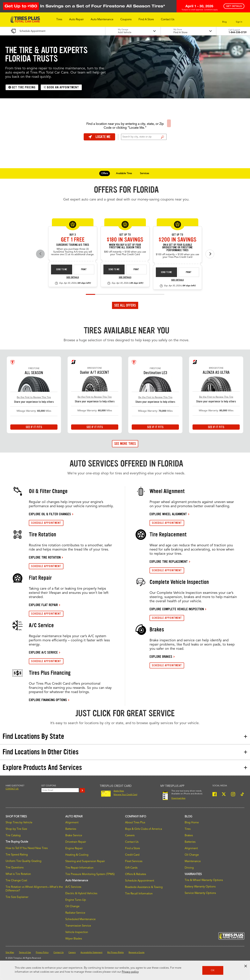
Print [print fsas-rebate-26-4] (136, 269)
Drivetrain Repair (76, 842)
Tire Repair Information (79, 868)
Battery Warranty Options (200, 887)
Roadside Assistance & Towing (144, 887)
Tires (188, 829)
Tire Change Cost (16, 881)
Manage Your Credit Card (125, 795)
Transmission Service (78, 926)
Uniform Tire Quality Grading (23, 861)
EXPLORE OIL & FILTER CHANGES (50, 514)
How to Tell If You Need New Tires (27, 848)
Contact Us (132, 842)
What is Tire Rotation (18, 874)
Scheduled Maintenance (80, 919)
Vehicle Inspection (77, 932)
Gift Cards (131, 868)
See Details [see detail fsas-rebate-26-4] (125, 278)
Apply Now (119, 791)
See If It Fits (34, 427)
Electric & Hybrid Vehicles (81, 894)
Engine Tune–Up (76, 900)
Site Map (10, 953)
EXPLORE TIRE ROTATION (45, 557)
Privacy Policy (42, 953)
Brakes (189, 836)
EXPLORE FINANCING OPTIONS (48, 700)
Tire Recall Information (139, 894)
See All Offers (125, 305)
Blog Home (192, 823)
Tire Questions (15, 868)
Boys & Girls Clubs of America (144, 829)
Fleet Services (134, 861)
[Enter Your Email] (60, 790)
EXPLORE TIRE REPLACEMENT (169, 562)
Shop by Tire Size (16, 829)
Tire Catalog (13, 836)
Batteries (71, 829)
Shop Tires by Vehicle (19, 823)
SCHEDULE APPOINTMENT (46, 523)
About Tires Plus (135, 823)
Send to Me (62, 269)
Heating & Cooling (77, 855)
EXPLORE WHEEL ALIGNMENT (168, 514)
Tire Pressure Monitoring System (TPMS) (90, 874)
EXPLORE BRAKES (161, 657)
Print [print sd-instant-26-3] (84, 269)
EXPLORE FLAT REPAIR (43, 605)
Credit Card (132, 855)
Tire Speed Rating (17, 855)
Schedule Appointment (140, 881)
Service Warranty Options (200, 893)
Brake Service (74, 836)
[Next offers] (210, 254)
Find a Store (163, 137)
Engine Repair (74, 848)
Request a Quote (137, 953)
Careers (130, 836)
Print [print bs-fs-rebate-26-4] (189, 272)
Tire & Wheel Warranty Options (204, 880)
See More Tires (125, 444)
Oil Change (72, 906)
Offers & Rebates (136, 874)
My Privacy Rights (115, 953)
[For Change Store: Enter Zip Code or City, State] (144, 137)
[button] (59, 20)
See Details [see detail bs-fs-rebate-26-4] (177, 280)
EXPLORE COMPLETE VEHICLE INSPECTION (177, 609)
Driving (189, 868)
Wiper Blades (74, 939)
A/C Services (73, 887)
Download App (178, 798)
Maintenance (193, 861)
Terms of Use (25, 953)
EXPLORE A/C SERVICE (43, 652)
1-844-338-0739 (238, 32)
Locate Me (99, 137)
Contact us (12, 789)
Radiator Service (75, 913)
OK (213, 970)
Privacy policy (130, 972)
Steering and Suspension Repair (85, 861)
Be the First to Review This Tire (34, 397)
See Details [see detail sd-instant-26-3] (73, 278)
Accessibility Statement (91, 953)
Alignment (72, 823)
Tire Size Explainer (17, 897)
